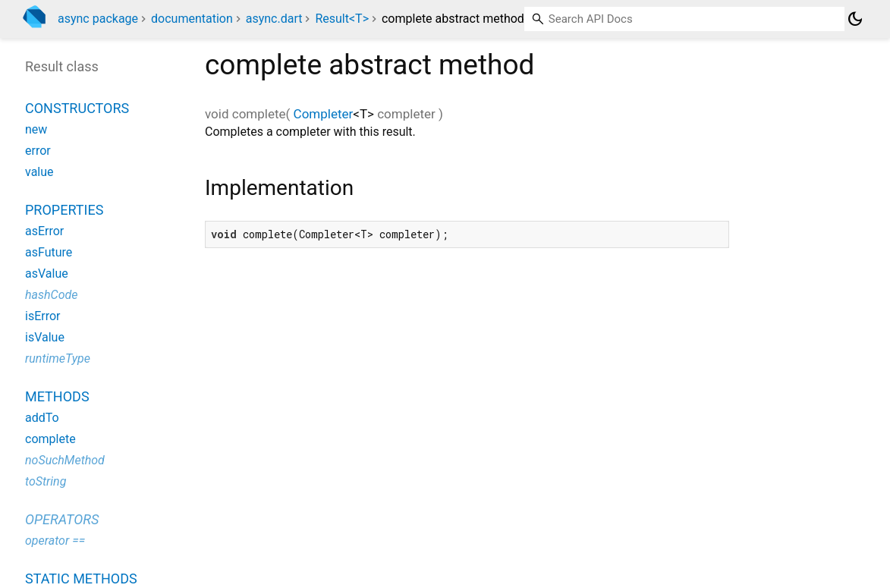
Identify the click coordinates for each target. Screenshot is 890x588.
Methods (57, 396)
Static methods (81, 579)
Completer (324, 114)
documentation (192, 19)
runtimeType (58, 358)
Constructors (77, 108)
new (36, 129)
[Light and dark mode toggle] (855, 19)
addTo (42, 418)
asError (44, 231)
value (39, 172)
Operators (62, 519)
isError (42, 316)
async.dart (274, 19)
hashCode (51, 295)
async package (98, 19)
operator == (55, 541)
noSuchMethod (65, 460)
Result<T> (342, 19)
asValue (47, 274)
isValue (45, 337)
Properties (64, 210)
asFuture (49, 252)
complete (50, 439)
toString (46, 481)
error (38, 151)
